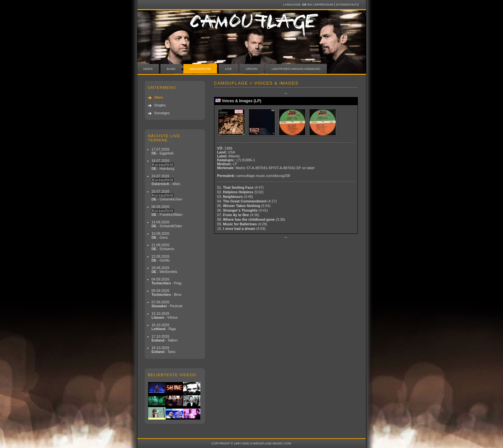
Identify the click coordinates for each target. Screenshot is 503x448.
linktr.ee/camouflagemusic (296, 69)
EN (310, 4)
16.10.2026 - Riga (164, 327)
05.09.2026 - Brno (167, 293)
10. (241, 229)
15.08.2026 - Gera (160, 235)
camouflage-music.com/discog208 (263, 176)
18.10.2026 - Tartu (164, 350)
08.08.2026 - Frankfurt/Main (167, 211)
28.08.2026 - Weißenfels (165, 270)
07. (238, 215)
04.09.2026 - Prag (167, 281)
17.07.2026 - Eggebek (163, 151)
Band (171, 69)
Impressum (324, 4)
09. (242, 224)
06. (243, 210)
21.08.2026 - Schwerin (163, 247)
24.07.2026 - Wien (166, 180)
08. (251, 219)
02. (240, 192)
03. (235, 197)
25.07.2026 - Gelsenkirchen (167, 195)
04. (247, 201)
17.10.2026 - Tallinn (165, 338)
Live (228, 69)
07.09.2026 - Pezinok (167, 304)
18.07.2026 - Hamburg (163, 165)
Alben (159, 97)
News (148, 69)
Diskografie (200, 69)
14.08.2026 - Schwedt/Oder (167, 224)
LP (235, 164)
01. (240, 187)
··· (286, 93)
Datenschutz (347, 4)
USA (231, 152)
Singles (160, 105)
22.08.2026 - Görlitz (161, 258)
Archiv (252, 69)
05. (244, 206)
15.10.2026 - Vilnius (165, 315)
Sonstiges (162, 113)
